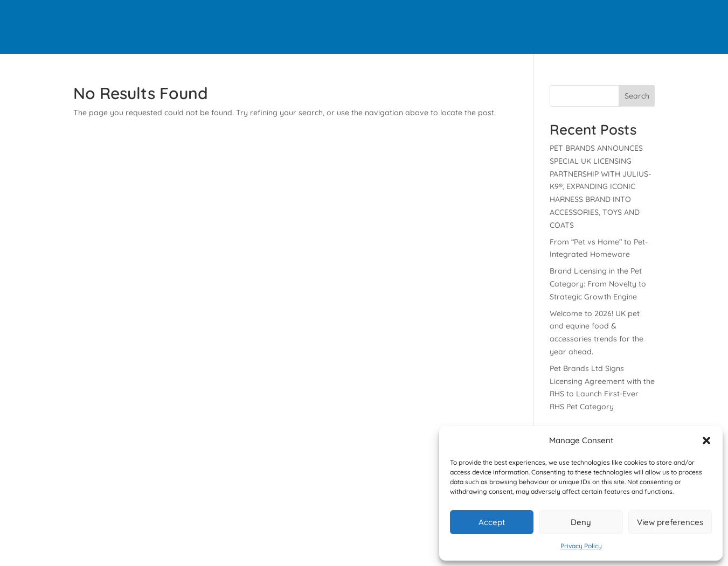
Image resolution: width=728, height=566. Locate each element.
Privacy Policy (581, 546)
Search (637, 96)
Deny (581, 522)
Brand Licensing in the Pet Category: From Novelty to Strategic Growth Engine (598, 284)
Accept (492, 522)
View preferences (670, 522)
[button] (706, 441)
